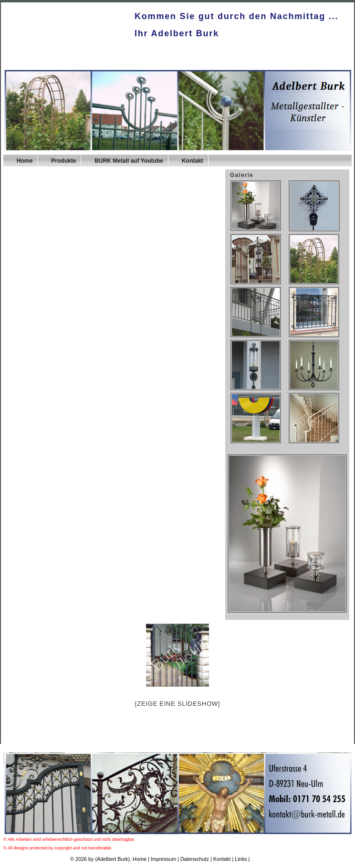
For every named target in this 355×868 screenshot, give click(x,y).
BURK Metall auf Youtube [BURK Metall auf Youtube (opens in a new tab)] (129, 161)
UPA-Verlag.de (268, 859)
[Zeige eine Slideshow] (177, 704)
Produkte (63, 161)
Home (25, 161)
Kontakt (193, 161)
